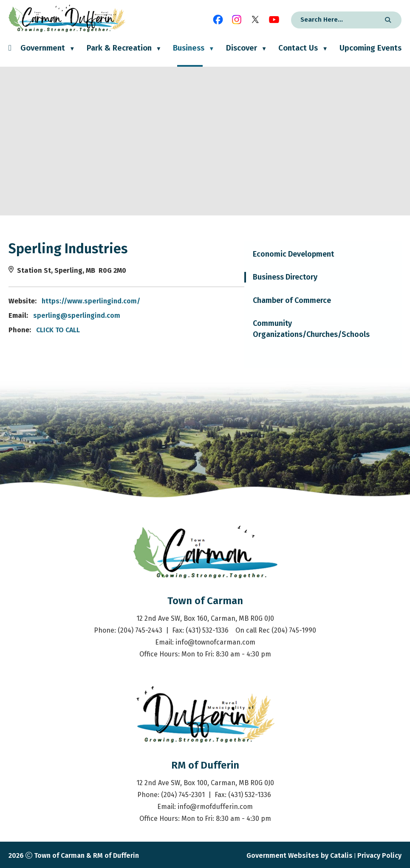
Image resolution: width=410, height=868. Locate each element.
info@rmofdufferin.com (215, 807)
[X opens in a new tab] (255, 20)
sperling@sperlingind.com (242, 315)
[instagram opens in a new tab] (237, 20)
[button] (387, 20)
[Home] (10, 55)
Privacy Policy (379, 855)
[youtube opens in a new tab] (274, 20)
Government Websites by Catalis (300, 855)
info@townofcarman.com (215, 642)
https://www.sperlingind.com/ (257, 301)
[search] (335, 20)
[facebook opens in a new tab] (218, 20)
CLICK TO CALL (224, 330)
